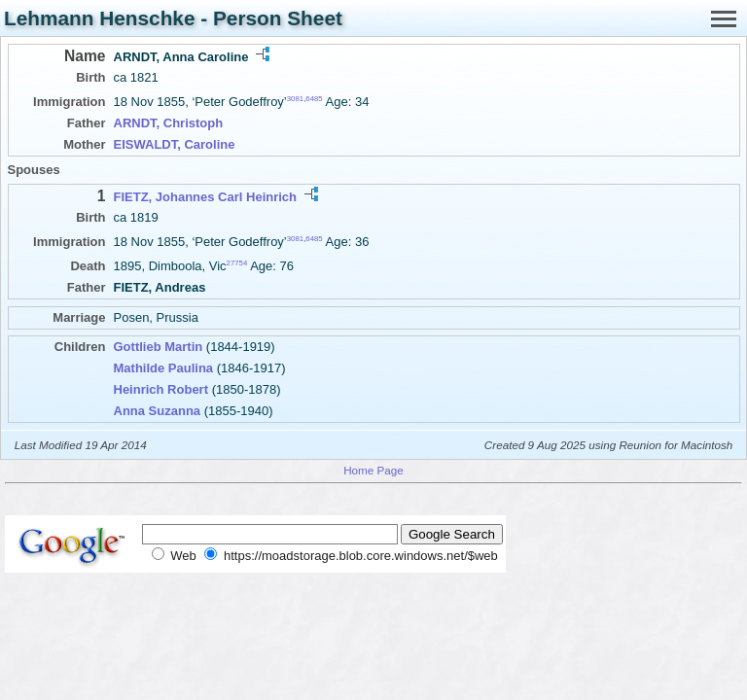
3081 (295, 99)
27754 (237, 263)
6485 (314, 99)
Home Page (373, 470)
